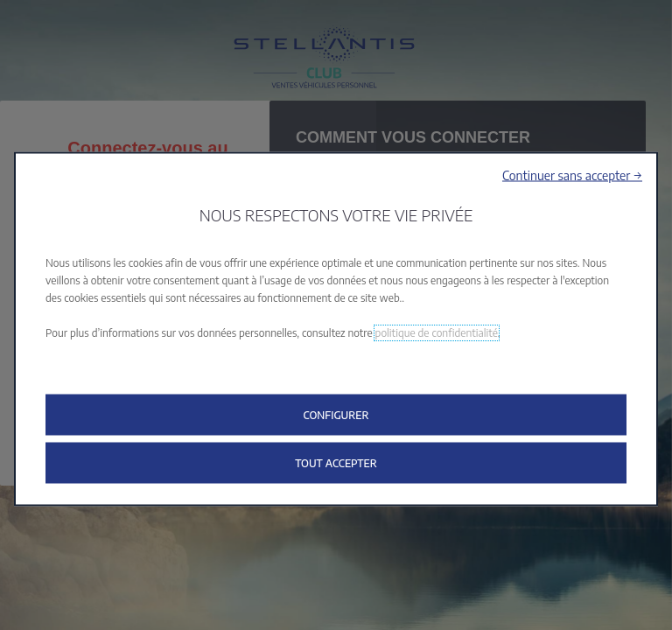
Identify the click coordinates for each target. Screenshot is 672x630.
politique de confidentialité (437, 333)
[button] (572, 175)
